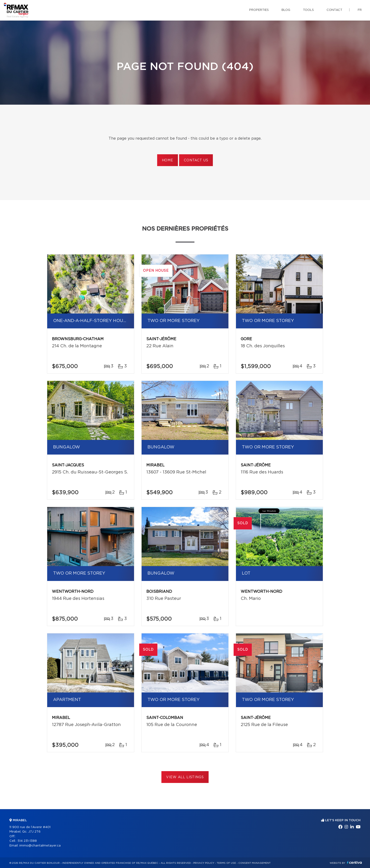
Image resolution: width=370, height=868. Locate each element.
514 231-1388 (27, 841)
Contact (334, 10)
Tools (308, 10)
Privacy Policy (204, 863)
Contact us (196, 160)
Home (168, 160)
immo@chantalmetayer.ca (40, 846)
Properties (259, 10)
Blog (286, 10)
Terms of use (226, 863)
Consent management (254, 863)
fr (360, 10)
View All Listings (185, 777)
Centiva (354, 862)
